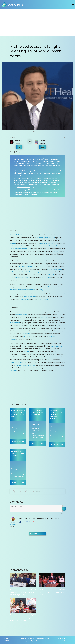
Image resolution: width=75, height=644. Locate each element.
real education (45, 299)
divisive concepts (30, 297)
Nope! (16, 428)
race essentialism (47, 243)
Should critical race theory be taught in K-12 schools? (21, 619)
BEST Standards (30, 173)
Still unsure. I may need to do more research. (19, 434)
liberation (32, 290)
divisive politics (15, 323)
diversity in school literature (26, 365)
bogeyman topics (16, 362)
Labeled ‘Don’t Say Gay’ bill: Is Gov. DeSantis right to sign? (23, 593)
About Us (23, 639)
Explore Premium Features (39, 641)
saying (56, 251)
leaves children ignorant (28, 266)
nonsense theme (21, 315)
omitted (26, 351)
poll (28, 190)
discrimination (15, 290)
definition (27, 336)
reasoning (17, 164)
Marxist (44, 261)
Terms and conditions (42, 639)
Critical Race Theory (19, 246)
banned (30, 178)
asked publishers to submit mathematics (40, 171)
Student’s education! (37, 429)
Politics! (36, 424)
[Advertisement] (37, 23)
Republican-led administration (26, 312)
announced (27, 183)
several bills (44, 317)
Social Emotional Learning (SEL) (20, 249)
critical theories (52, 287)
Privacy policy (26, 641)
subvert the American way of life (32, 272)
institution (52, 275)
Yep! (15, 424)
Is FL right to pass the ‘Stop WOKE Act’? (52, 593)
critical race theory (23, 187)
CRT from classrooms (55, 269)
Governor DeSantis (16, 235)
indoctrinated (60, 294)
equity (41, 290)
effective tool (26, 334)
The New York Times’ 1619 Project (48, 185)
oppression (24, 290)
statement (56, 159)
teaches (48, 272)
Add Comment (18, 442)
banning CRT (47, 277)
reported (13, 243)
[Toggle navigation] (73, 5)
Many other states (21, 277)
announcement (56, 346)
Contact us (31, 639)
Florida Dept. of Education (46, 238)
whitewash (13, 371)
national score (24, 299)
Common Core (54, 246)
